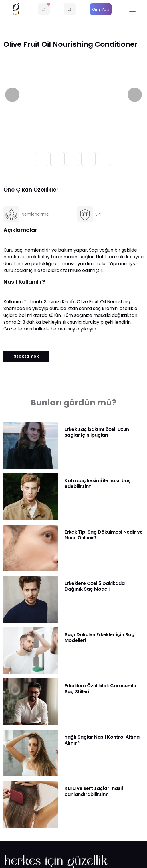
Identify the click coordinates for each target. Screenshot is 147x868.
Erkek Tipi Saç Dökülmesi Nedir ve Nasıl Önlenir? (104, 535)
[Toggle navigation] (132, 9)
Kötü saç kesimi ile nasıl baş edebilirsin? (98, 483)
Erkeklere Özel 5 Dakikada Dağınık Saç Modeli (95, 586)
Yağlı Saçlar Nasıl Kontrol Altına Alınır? (102, 740)
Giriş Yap (101, 9)
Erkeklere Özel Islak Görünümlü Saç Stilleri (100, 688)
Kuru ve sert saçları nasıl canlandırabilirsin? (94, 791)
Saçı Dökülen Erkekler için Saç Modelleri (100, 637)
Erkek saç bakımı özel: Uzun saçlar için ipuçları (97, 432)
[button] (44, 9)
